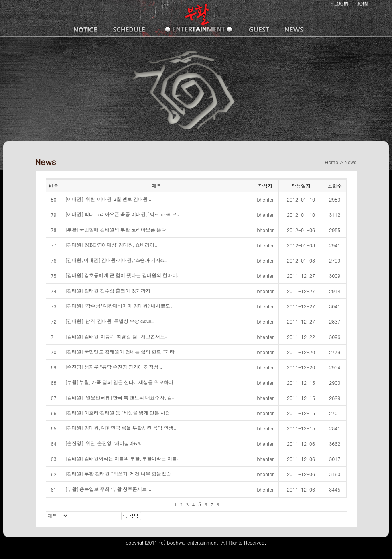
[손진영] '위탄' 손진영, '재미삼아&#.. (104, 443)
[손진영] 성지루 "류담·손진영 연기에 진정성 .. (114, 367)
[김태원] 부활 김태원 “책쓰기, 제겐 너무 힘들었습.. (119, 474)
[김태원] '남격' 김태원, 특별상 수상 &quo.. (110, 321)
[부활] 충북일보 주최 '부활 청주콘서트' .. (108, 489)
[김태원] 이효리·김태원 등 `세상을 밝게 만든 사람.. (119, 413)
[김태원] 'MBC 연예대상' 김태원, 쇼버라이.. (111, 245)
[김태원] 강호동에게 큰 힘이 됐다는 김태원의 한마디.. (122, 275)
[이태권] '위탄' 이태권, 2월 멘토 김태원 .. (108, 199)
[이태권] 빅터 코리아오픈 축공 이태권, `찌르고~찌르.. (122, 214)
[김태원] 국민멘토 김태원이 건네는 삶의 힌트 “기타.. (121, 352)
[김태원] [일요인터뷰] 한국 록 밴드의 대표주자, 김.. (120, 398)
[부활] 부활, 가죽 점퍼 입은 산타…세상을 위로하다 (119, 382)
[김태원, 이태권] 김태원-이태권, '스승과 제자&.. (116, 260)
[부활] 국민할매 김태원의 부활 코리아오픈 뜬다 (116, 230)
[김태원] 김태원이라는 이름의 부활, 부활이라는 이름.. (122, 459)
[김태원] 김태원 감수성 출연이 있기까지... (110, 291)
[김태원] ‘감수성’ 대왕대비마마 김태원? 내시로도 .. (119, 306)
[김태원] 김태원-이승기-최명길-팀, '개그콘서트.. (116, 337)
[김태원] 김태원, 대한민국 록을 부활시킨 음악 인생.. (121, 428)
